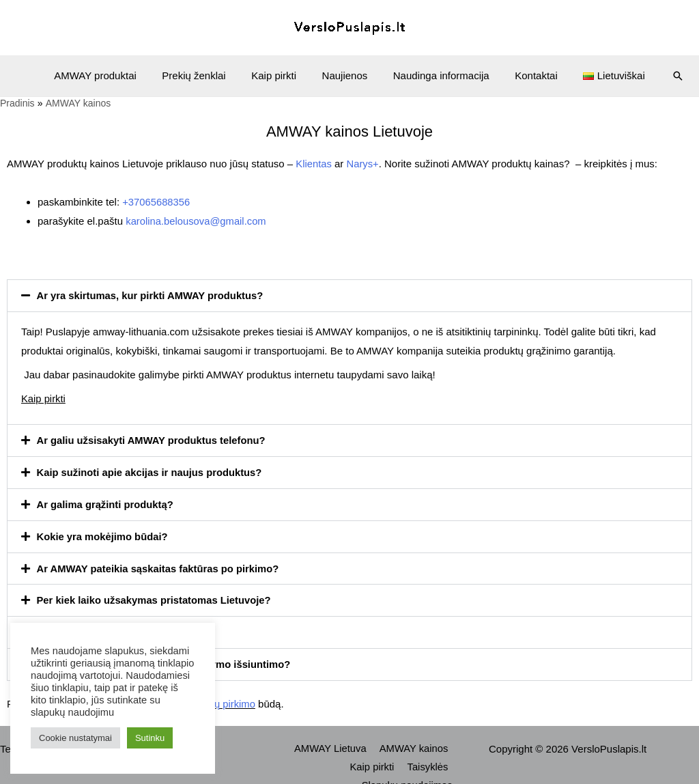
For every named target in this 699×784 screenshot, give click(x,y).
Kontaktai (526, 75)
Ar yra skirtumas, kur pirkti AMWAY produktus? (152, 294)
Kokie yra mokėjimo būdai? (103, 532)
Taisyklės (331, 760)
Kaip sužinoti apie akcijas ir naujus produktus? (151, 470)
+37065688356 (157, 201)
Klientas (314, 164)
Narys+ (363, 164)
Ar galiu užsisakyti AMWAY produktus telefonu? (153, 438)
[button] (349, 294)
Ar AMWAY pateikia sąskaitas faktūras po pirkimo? (160, 564)
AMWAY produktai (111, 75)
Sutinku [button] (150, 738)
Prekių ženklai (204, 75)
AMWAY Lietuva (333, 742)
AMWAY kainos (414, 742)
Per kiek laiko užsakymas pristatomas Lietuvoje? (156, 595)
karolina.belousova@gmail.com (197, 220)
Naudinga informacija (436, 75)
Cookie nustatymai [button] (75, 738)
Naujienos (345, 75)
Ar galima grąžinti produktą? (106, 501)
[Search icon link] (659, 76)
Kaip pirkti (279, 75)
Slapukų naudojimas (409, 760)
